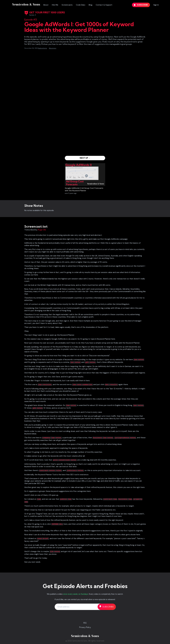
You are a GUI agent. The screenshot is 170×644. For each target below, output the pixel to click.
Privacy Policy (85, 627)
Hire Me (55, 5)
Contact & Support (104, 5)
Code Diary (81, 5)
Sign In (156, 5)
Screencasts (67, 5)
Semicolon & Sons (26, 4)
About (46, 5)
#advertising (42, 48)
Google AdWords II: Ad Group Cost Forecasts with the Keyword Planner (84, 189)
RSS (85, 623)
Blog (91, 5)
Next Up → (85, 158)
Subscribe (141, 5)
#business (53, 48)
